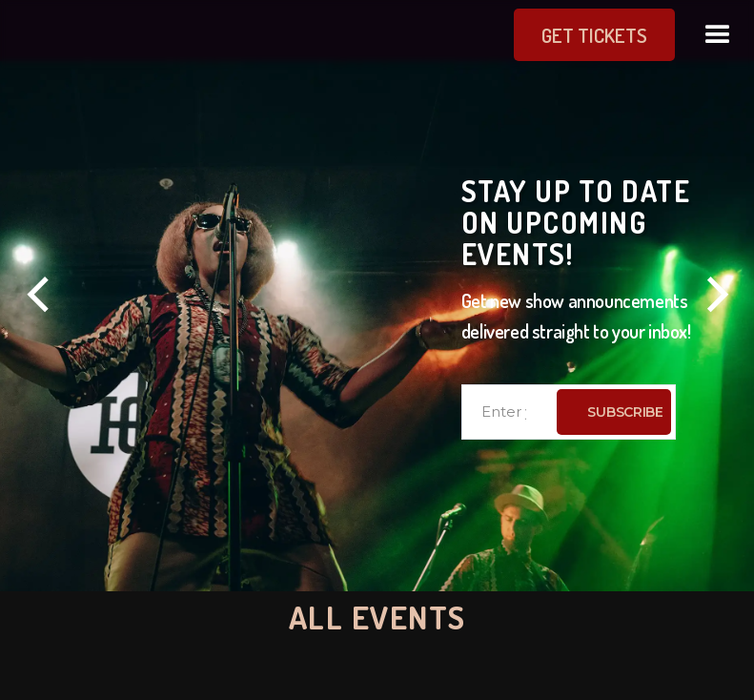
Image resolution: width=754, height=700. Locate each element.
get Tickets (557, 35)
